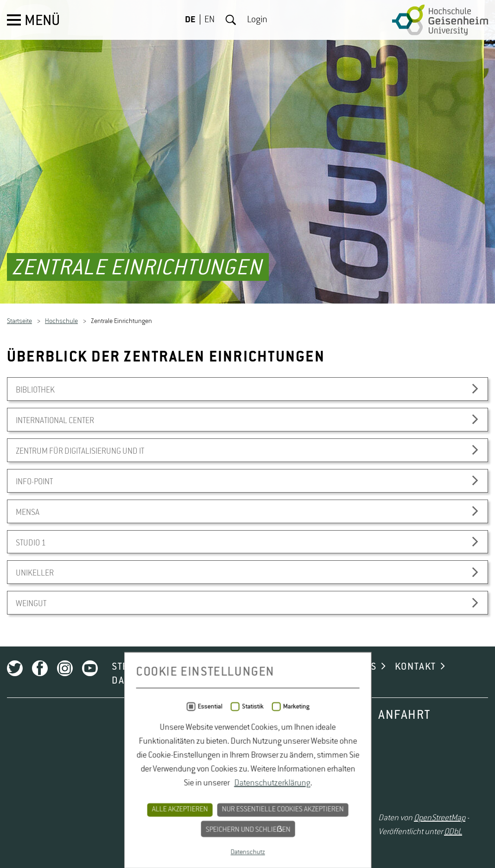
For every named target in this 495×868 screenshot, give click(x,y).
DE (190, 20)
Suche (231, 20)
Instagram (65, 817)
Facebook (40, 817)
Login (257, 20)
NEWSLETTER (291, 816)
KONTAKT (416, 816)
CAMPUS (358, 816)
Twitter (15, 817)
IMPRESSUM (223, 830)
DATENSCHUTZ (145, 830)
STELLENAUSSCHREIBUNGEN (177, 816)
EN (209, 20)
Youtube (90, 817)
